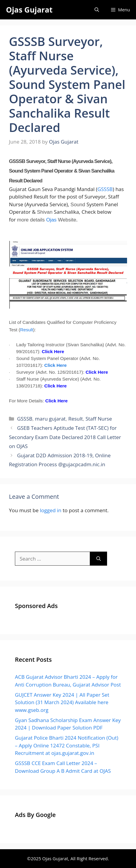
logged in (51, 510)
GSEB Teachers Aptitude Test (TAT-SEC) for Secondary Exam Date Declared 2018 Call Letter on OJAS (65, 437)
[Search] (99, 559)
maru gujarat (50, 419)
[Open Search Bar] (97, 10)
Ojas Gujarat (29, 10)
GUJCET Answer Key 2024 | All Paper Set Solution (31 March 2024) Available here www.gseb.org (62, 702)
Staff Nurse (99, 419)
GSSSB (105, 189)
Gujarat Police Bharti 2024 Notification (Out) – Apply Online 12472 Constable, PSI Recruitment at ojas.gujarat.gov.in (67, 745)
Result (27, 330)
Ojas (51, 220)
